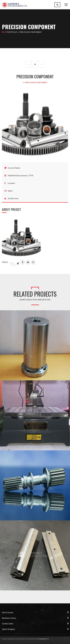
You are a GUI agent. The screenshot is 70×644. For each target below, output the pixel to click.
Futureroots (43, 639)
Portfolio (12, 32)
